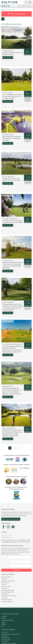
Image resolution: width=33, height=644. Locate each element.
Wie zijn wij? (5, 583)
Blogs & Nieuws (6, 577)
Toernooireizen (6, 640)
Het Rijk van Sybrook (10, 218)
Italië (3, 626)
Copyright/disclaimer (8, 592)
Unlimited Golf (6, 638)
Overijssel (12, 70)
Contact (4, 585)
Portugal (4, 616)
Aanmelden (17, 570)
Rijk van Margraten (9, 428)
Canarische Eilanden (7, 620)
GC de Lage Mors (8, 177)
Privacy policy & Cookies (9, 596)
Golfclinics (4, 632)
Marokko (4, 624)
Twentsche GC (7, 260)
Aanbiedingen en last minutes (10, 634)
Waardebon (5, 594)
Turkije (3, 622)
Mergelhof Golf (8, 386)
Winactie (4, 579)
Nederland (5, 28)
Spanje (3, 618)
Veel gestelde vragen (8, 590)
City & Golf (5, 642)
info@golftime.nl (6, 537)
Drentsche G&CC (8, 51)
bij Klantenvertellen (25, 6)
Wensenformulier (7, 600)
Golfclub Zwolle (8, 135)
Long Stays (5, 636)
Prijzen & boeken (8, 58)
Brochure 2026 (6, 586)
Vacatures (4, 598)
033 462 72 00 (6, 535)
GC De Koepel (7, 93)
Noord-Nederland (14, 28)
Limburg (11, 279)
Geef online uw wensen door (11, 519)
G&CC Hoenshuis (8, 302)
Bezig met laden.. (17, 470)
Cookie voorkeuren (7, 601)
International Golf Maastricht (12, 344)
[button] (16, 14)
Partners (4, 588)
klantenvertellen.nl (24, 542)
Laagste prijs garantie (8, 581)
